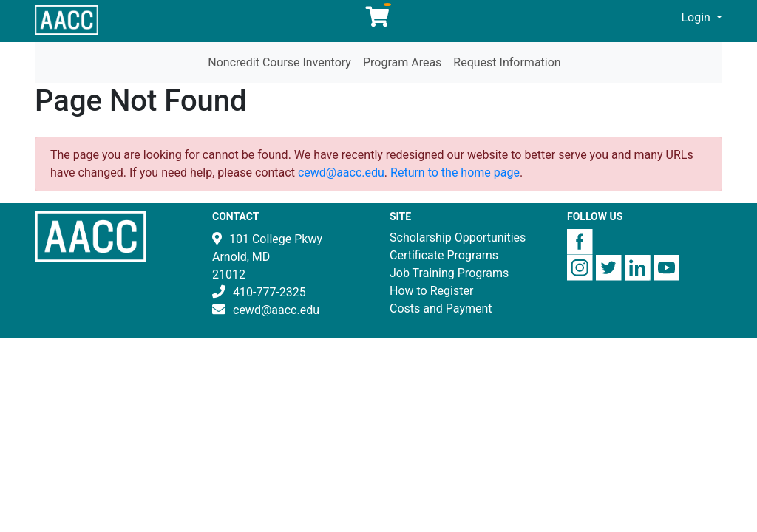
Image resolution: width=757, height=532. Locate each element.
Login (697, 17)
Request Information (507, 62)
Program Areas (402, 62)
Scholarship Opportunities (458, 238)
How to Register (431, 291)
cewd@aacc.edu (341, 173)
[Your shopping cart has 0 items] (378, 20)
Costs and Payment (441, 308)
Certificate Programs (444, 255)
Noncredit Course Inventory (279, 62)
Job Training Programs (449, 273)
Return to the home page (455, 173)
